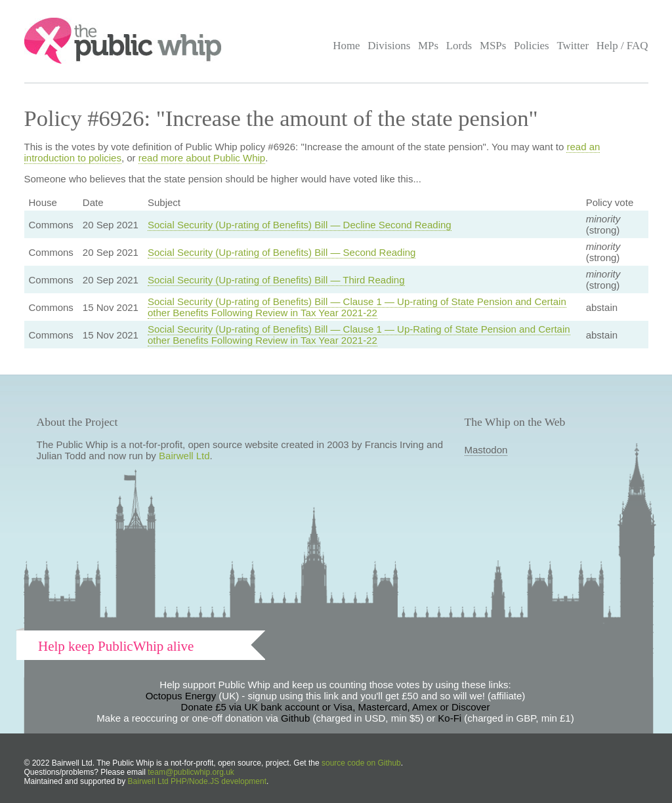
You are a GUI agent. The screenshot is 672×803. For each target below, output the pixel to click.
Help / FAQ (622, 46)
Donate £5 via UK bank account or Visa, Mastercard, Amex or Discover (336, 707)
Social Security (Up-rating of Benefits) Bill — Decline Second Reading (300, 225)
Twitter (573, 46)
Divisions (389, 46)
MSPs (493, 46)
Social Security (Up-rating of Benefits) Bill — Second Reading (282, 252)
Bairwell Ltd (184, 456)
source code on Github (361, 763)
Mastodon (486, 450)
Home (346, 46)
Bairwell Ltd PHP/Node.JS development (197, 781)
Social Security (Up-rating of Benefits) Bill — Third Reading (276, 280)
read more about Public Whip (202, 158)
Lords (459, 46)
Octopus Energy (181, 696)
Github (295, 718)
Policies (532, 46)
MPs (428, 46)
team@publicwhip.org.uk (191, 772)
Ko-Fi (450, 718)
